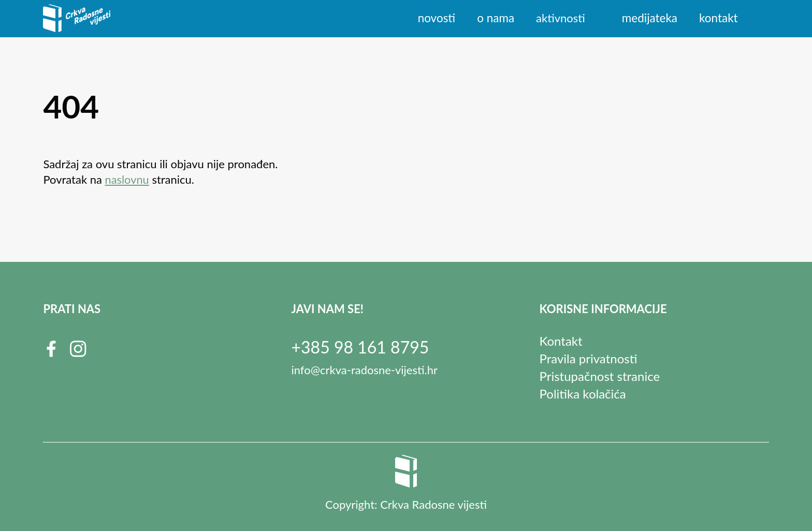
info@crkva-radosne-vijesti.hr (364, 370)
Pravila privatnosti (589, 358)
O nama (498, 18)
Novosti (440, 18)
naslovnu (127, 179)
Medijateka (651, 18)
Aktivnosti (563, 18)
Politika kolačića (583, 394)
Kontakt (719, 18)
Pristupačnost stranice (600, 376)
